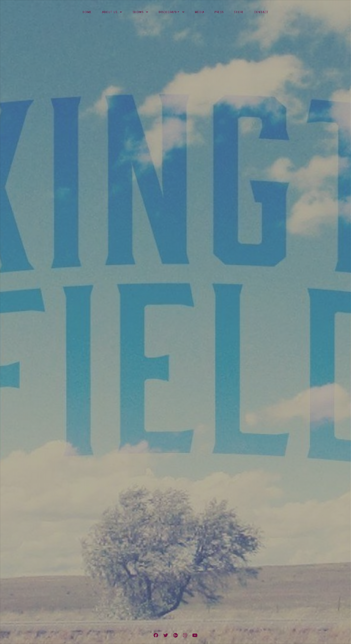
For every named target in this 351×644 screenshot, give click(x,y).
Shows (138, 12)
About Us (110, 12)
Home (87, 12)
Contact (261, 12)
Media (200, 12)
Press (219, 12)
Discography (169, 12)
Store (239, 12)
